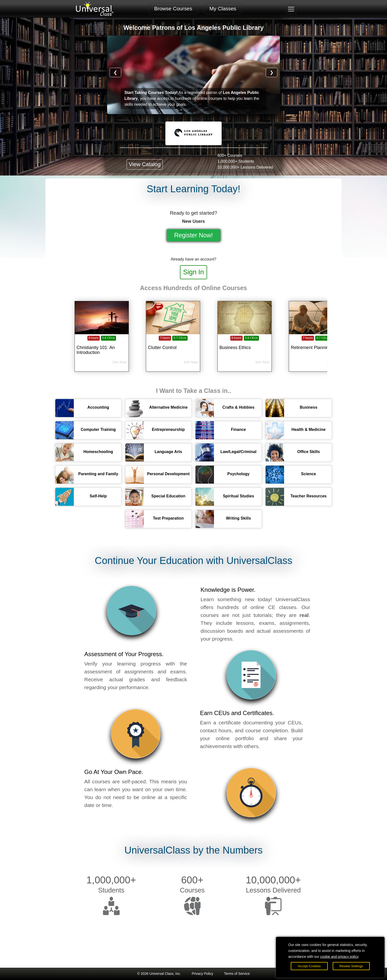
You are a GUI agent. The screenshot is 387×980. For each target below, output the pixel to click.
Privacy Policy (203, 974)
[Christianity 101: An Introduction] (102, 345)
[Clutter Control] (173, 345)
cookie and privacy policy (339, 957)
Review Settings (351, 966)
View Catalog (145, 164)
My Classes (223, 9)
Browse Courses (173, 9)
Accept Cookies (309, 966)
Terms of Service (237, 974)
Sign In (193, 272)
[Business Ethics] (245, 345)
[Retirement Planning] (316, 345)
